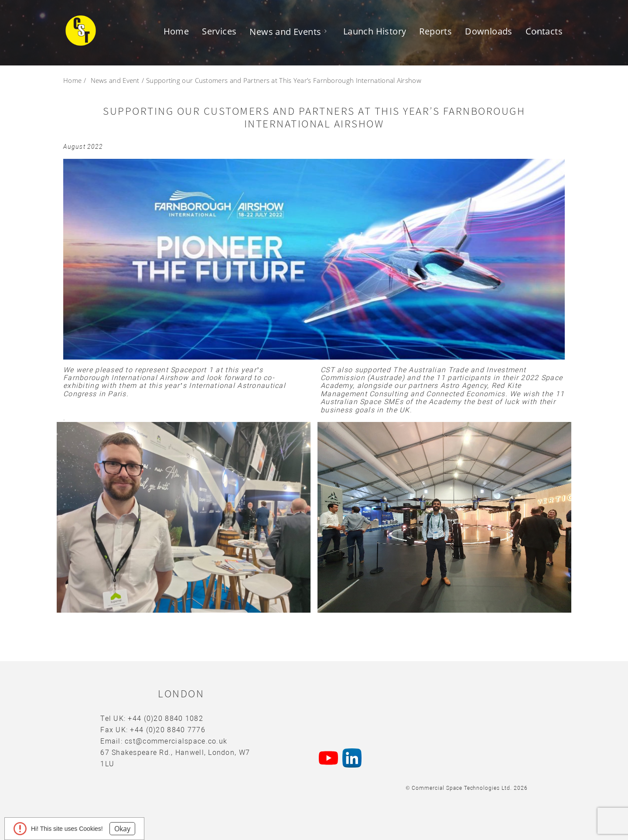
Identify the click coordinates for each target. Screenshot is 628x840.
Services (219, 31)
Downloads (489, 31)
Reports (435, 31)
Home (176, 31)
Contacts (544, 31)
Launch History (375, 31)
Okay (122, 829)
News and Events (285, 32)
